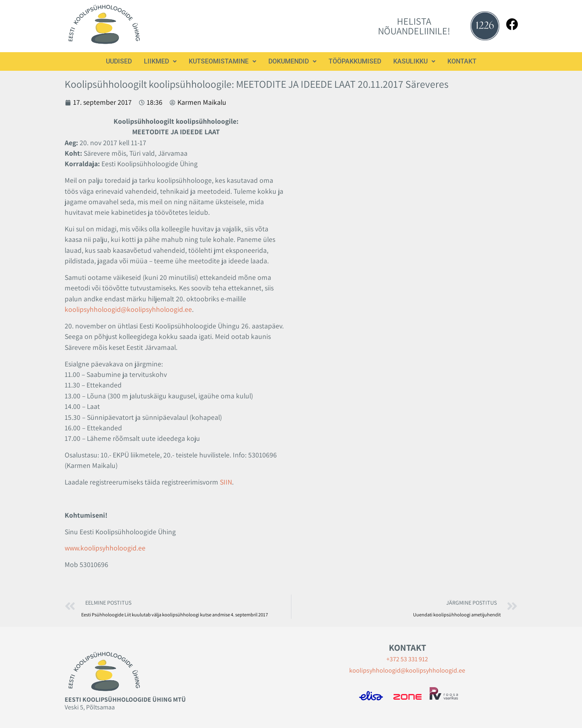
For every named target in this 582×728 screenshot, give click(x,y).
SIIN (226, 482)
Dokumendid (292, 61)
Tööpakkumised (355, 61)
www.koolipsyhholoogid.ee (105, 548)
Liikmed (160, 61)
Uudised (119, 61)
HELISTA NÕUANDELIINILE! (414, 26)
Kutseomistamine (222, 61)
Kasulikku (414, 61)
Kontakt (462, 61)
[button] (160, 61)
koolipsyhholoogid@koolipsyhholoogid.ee (128, 309)
